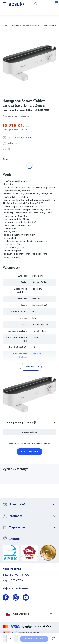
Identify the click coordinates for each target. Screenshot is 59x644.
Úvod (5, 26)
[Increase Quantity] (16, 639)
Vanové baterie (49, 26)
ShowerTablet (40, 282)
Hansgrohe (38, 276)
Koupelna (15, 26)
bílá (8, 165)
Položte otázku (30, 452)
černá (37, 165)
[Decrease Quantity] (4, 639)
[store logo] (16, 4)
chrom (22, 165)
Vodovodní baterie (30, 26)
